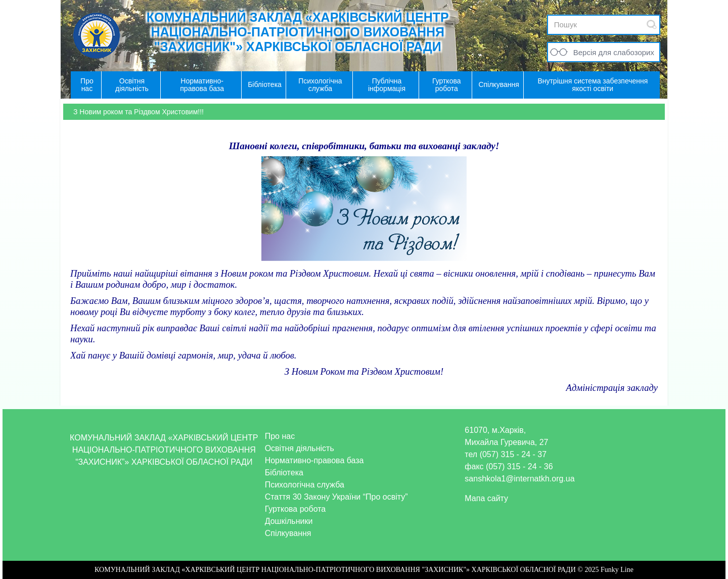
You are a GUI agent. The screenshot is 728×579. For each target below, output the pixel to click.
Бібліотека (284, 473)
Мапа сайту (486, 498)
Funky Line (617, 570)
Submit (652, 25)
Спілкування (288, 533)
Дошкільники (289, 521)
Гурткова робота (295, 509)
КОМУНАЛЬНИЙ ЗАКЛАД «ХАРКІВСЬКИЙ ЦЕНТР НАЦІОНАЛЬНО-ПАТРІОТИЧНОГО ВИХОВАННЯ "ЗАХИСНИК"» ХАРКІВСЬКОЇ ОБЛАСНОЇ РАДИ (298, 32)
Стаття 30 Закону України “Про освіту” (336, 497)
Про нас (280, 436)
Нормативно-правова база (314, 460)
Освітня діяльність (300, 448)
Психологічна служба (305, 485)
